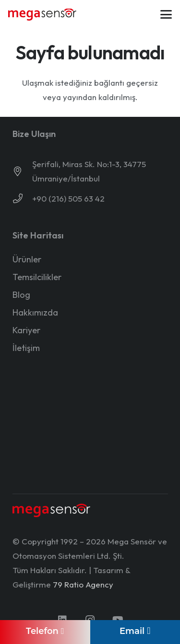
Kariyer (26, 330)
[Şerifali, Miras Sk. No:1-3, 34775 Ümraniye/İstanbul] (22, 171)
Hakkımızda (35, 312)
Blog (21, 295)
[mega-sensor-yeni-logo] (42, 15)
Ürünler (27, 259)
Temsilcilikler (37, 277)
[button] (166, 14)
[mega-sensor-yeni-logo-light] (51, 511)
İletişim (26, 348)
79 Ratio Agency (83, 584)
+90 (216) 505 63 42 (68, 198)
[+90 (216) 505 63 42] (22, 199)
